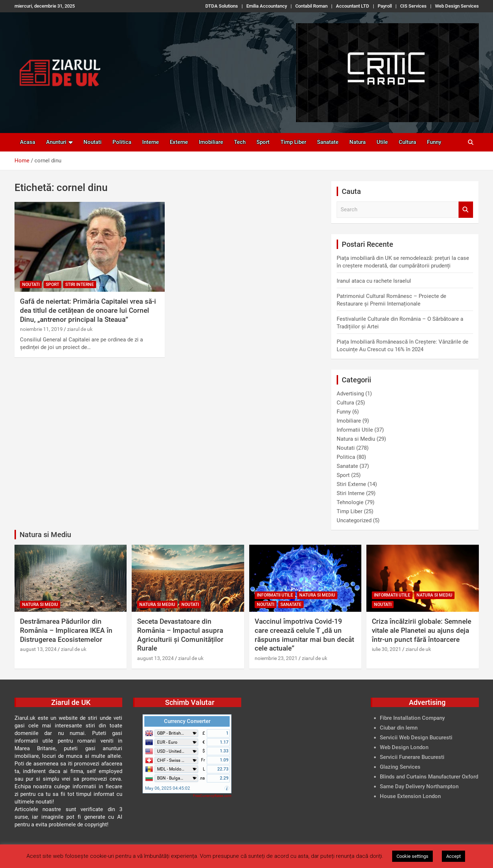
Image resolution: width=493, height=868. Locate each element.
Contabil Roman (311, 6)
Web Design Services (457, 6)
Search (466, 210)
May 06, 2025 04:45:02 (168, 788)
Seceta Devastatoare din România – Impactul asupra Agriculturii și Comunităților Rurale (180, 635)
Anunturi (56, 142)
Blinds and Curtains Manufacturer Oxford (429, 777)
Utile (382, 142)
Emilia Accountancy (267, 6)
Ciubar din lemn (399, 728)
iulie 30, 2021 (387, 649)
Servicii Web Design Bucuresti (416, 738)
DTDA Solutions (222, 6)
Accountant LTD (353, 6)
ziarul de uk (80, 329)
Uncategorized (354, 520)
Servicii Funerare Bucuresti (412, 757)
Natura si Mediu (356, 439)
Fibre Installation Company (412, 718)
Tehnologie (350, 502)
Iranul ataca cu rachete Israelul (374, 281)
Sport (263, 142)
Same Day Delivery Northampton (419, 786)
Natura (358, 142)
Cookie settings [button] (412, 856)
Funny (434, 142)
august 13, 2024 (38, 649)
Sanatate (328, 142)
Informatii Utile (355, 430)
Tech (240, 142)
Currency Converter (187, 721)
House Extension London (410, 796)
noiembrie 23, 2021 (276, 658)
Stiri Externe (351, 484)
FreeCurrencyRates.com (212, 796)
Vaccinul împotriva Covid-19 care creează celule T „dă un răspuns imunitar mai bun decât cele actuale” (304, 635)
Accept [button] (453, 856)
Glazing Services (400, 767)
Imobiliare (211, 142)
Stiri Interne (80, 285)
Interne (151, 142)
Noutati (93, 142)
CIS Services (413, 6)
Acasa (28, 142)
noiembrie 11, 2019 (41, 329)
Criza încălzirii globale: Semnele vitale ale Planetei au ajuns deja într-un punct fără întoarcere (422, 630)
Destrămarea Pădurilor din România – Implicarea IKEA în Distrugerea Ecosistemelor (66, 630)
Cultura (407, 142)
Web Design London (404, 747)
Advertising (350, 394)
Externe (179, 142)
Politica (122, 142)
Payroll (385, 6)
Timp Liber (293, 142)
